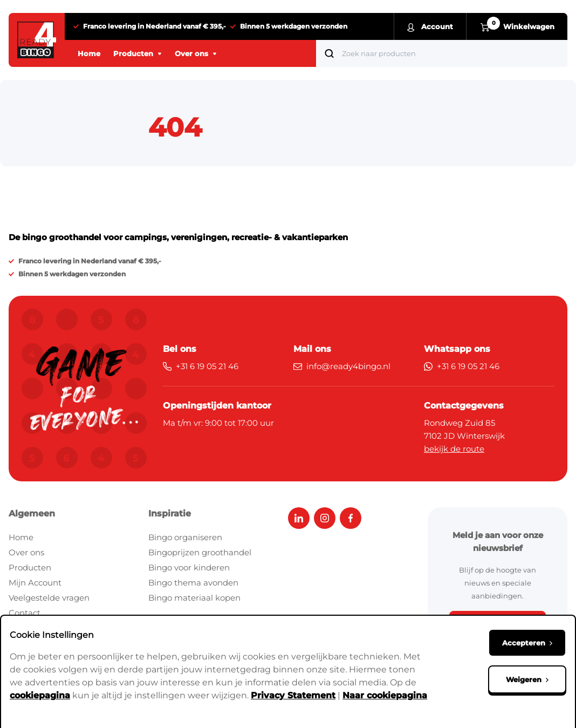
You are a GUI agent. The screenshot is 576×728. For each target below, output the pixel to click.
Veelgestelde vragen (49, 598)
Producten (30, 567)
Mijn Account (35, 583)
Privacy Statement (293, 695)
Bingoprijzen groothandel (200, 552)
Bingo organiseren (185, 537)
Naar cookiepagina (385, 695)
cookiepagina (40, 695)
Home (21, 537)
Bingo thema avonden (193, 583)
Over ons (26, 552)
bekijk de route (454, 449)
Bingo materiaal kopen (194, 598)
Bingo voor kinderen (189, 567)
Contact (25, 613)
